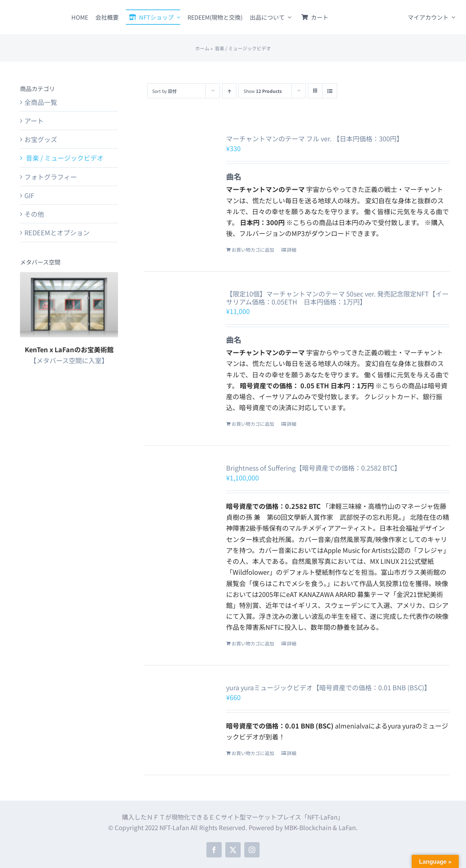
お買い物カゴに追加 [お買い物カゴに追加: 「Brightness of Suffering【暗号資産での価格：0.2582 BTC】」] (253, 643)
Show (263, 91)
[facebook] (214, 850)
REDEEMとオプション (57, 232)
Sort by (164, 91)
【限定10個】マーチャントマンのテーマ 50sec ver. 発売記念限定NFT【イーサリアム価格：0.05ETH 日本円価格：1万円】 (337, 298)
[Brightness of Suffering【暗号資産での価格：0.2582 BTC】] (179, 484)
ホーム (202, 48)
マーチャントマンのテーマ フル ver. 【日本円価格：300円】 (315, 138)
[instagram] (252, 850)
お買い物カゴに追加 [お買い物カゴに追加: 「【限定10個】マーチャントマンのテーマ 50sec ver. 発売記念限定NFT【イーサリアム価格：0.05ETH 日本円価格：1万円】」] (253, 424)
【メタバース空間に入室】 (69, 360)
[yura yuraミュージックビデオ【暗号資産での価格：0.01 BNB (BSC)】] (179, 704)
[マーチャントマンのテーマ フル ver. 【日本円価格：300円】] (179, 165)
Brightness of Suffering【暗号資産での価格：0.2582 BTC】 (313, 468)
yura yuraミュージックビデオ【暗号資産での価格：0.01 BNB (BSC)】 (328, 687)
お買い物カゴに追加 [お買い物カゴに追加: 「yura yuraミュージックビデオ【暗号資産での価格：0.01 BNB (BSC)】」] (253, 753)
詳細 (292, 250)
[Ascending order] (229, 91)
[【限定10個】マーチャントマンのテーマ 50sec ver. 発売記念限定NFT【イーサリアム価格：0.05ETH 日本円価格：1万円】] (179, 320)
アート (34, 121)
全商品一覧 (41, 102)
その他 (34, 214)
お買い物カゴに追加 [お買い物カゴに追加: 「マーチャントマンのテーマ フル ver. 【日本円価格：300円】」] (253, 250)
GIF (29, 195)
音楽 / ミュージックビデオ (64, 158)
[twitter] (233, 850)
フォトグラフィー (51, 177)
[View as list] (330, 91)
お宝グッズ (41, 139)
